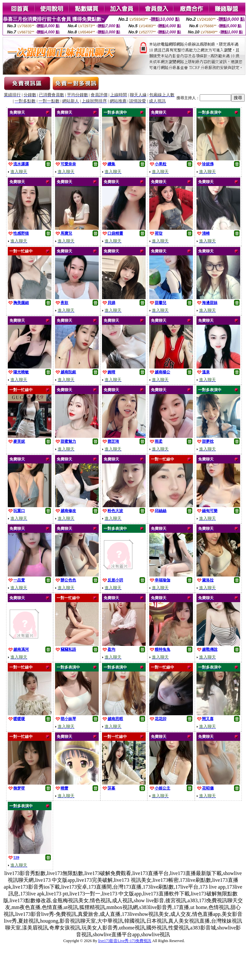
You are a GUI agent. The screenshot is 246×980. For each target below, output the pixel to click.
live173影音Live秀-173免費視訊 (125, 941)
